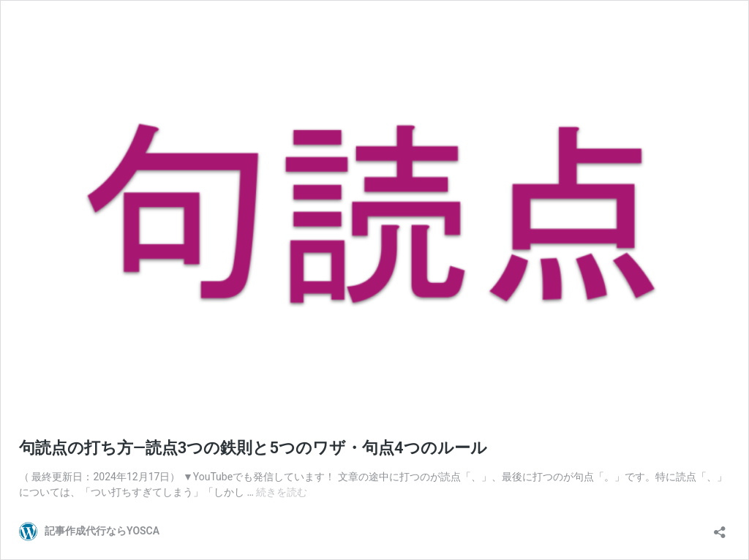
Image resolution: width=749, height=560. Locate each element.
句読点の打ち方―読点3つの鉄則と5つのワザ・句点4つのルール (253, 448)
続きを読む (282, 492)
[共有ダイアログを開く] (720, 527)
